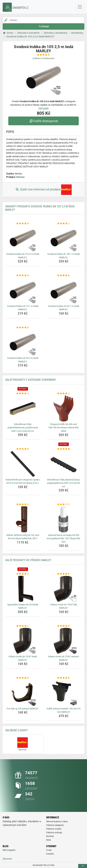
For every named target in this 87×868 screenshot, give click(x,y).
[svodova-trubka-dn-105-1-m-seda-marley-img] (63, 238)
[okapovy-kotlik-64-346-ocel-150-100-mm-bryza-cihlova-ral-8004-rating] (63, 394)
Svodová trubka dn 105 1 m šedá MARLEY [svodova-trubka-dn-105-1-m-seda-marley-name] (63, 256)
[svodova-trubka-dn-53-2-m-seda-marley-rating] (23, 328)
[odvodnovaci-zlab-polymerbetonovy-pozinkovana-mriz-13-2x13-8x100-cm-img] (23, 408)
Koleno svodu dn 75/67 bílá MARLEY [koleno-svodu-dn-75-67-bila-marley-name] (64, 606)
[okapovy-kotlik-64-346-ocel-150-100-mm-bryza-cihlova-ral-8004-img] (63, 408)
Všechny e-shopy (54, 833)
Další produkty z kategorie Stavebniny (31, 380)
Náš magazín (9, 850)
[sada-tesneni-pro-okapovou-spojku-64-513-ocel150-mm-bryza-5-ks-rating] (23, 449)
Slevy (49, 840)
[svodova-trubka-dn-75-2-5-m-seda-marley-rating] (23, 224)
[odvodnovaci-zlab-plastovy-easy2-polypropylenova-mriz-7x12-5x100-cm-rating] (63, 449)
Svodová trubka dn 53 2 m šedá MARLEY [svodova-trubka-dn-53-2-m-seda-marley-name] (23, 360)
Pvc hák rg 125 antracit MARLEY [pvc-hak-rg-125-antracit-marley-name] (23, 709)
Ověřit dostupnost (43, 121)
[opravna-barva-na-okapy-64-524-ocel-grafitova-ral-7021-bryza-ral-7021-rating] (63, 504)
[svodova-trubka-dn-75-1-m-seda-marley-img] (23, 290)
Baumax (21, 177)
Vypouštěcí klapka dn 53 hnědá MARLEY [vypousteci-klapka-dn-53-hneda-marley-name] (23, 606)
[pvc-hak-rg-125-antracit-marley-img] (23, 693)
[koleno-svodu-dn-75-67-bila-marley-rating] (63, 574)
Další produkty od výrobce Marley (28, 560)
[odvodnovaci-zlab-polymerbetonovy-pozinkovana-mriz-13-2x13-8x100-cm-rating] (23, 394)
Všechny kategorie (55, 825)
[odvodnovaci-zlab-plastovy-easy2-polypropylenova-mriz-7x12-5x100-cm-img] (63, 464)
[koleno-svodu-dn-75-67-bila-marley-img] (63, 589)
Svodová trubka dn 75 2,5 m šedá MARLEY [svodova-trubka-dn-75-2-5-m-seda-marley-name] (23, 256)
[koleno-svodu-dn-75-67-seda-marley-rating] (23, 626)
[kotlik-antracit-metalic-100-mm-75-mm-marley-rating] (63, 678)
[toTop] (83, 866)
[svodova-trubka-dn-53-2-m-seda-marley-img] (23, 342)
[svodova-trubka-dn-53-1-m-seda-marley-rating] (63, 275)
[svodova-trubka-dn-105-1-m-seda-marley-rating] (63, 224)
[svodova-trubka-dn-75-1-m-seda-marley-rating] (23, 275)
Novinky (50, 836)
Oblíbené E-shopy (16, 730)
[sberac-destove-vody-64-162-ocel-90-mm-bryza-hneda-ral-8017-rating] (23, 504)
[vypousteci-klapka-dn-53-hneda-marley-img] (23, 589)
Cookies (50, 854)
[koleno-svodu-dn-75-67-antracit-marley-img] (63, 641)
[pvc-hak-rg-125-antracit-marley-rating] (23, 678)
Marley (18, 174)
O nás (49, 850)
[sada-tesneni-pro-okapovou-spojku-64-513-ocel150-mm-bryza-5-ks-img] (23, 464)
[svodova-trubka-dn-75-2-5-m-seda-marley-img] (23, 238)
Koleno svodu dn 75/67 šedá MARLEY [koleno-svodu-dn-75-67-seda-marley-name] (23, 658)
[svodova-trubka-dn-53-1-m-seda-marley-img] (63, 290)
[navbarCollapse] (80, 7)
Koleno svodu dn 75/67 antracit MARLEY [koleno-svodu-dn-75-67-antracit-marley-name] (63, 658)
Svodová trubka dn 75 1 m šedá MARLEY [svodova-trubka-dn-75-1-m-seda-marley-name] (23, 308)
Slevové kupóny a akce (57, 822)
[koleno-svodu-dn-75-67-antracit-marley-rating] (63, 626)
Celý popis (43, 108)
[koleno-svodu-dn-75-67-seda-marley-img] (23, 641)
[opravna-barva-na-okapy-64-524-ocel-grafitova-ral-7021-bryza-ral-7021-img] (63, 519)
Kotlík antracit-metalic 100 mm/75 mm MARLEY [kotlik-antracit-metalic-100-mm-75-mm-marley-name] (64, 710)
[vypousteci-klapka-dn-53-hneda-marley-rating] (23, 574)
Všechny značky (54, 829)
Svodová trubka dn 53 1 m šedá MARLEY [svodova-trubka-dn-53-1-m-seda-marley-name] (64, 308)
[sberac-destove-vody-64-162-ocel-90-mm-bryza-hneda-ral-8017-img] (23, 519)
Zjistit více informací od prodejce (43, 190)
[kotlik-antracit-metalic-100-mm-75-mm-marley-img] (63, 693)
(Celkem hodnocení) (43, 58)
